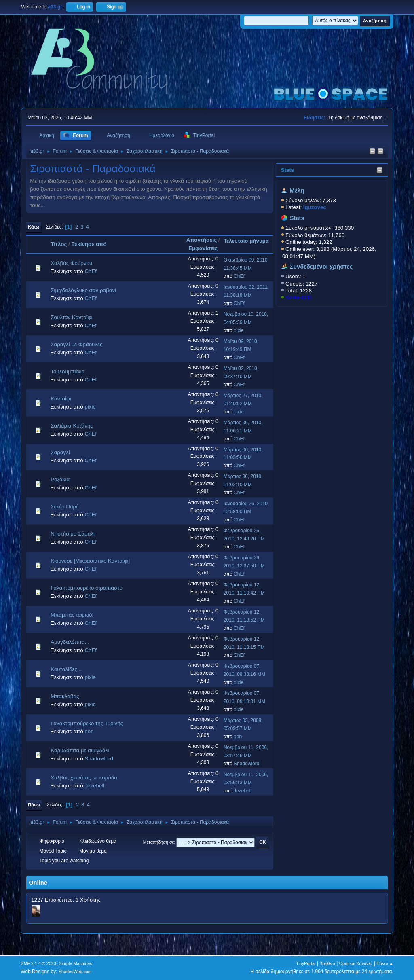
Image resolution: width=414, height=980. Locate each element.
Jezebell (94, 786)
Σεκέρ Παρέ (64, 507)
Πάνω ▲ (385, 963)
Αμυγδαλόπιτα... (70, 642)
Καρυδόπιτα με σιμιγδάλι (80, 750)
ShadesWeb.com (75, 972)
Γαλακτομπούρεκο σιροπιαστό (87, 588)
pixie (239, 330)
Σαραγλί (60, 452)
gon (89, 731)
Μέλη (297, 190)
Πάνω (34, 805)
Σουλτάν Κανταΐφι (71, 317)
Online (38, 883)
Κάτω (34, 227)
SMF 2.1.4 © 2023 (38, 963)
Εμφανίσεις (203, 248)
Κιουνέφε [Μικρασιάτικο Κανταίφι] (90, 561)
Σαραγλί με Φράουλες (76, 344)
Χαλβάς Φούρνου (71, 263)
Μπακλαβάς (65, 696)
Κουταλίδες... (66, 669)
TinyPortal (306, 963)
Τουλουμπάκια (68, 371)
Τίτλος (59, 244)
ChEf (91, 271)
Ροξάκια (60, 479)
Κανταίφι (61, 399)
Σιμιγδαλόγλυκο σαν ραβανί (83, 290)
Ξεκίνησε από (89, 244)
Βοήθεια (327, 963)
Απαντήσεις (202, 240)
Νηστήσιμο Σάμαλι (73, 534)
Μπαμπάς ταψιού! (72, 615)
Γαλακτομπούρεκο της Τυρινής (87, 723)
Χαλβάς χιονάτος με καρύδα (84, 778)
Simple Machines (76, 963)
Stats (288, 170)
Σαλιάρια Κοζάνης (72, 426)
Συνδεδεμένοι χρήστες (321, 267)
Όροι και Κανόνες (356, 963)
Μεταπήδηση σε (159, 842)
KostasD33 (299, 297)
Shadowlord (99, 759)
